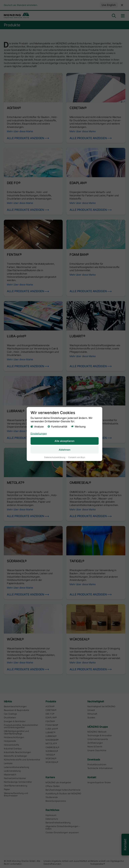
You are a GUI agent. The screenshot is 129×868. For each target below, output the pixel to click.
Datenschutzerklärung (55, 457)
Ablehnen (65, 450)
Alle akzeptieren (64, 441)
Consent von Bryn (77, 457)
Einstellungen (39, 433)
